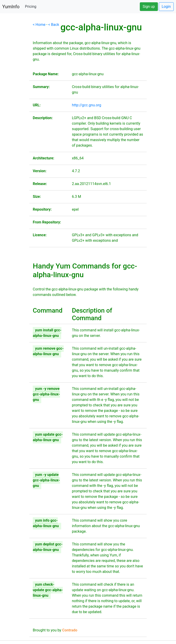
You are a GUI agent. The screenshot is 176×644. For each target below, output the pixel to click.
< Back (54, 25)
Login (166, 7)
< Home (39, 25)
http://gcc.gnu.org (87, 105)
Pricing (31, 7)
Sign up (149, 7)
